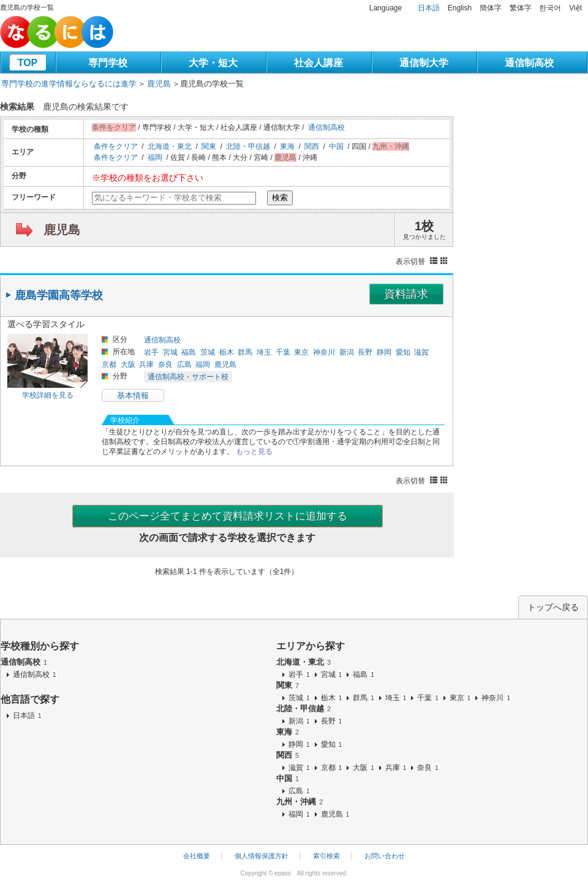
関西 (312, 146)
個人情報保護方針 (262, 856)
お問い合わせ (385, 856)
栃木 (227, 352)
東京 (301, 352)
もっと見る (254, 451)
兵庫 (146, 365)
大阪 (128, 365)
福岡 (155, 157)
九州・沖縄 (300, 802)
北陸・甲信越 (248, 146)
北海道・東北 (170, 146)
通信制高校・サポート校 (188, 377)
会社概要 (197, 856)
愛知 (403, 352)
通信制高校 (529, 63)
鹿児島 (159, 84)
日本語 (429, 8)
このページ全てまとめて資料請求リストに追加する (228, 516)
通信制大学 (424, 63)
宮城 (170, 352)
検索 (280, 198)
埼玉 (264, 352)
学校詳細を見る (48, 395)
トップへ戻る (553, 607)
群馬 (245, 352)
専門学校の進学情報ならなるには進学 (69, 84)
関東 (209, 146)
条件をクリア (116, 146)
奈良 (165, 365)
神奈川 (324, 352)
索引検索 (326, 856)
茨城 (208, 352)
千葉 (283, 352)
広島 (184, 365)
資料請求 (406, 294)
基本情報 (133, 395)
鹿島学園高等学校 (59, 295)
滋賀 (421, 352)
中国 (336, 146)
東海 (287, 146)
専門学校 (108, 63)
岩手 (151, 352)
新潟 (347, 352)
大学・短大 (213, 63)
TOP (28, 63)
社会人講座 (318, 63)
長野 (365, 352)
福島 (189, 352)
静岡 (384, 352)
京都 (109, 365)
